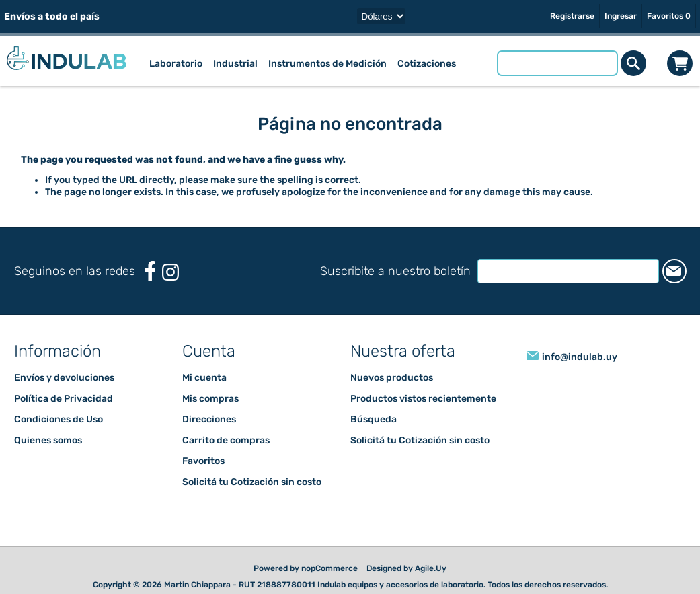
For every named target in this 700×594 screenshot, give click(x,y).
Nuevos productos (392, 378)
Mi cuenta (204, 378)
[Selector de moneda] (381, 16)
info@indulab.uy (580, 357)
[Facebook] (150, 271)
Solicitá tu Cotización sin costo (252, 482)
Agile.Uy (431, 568)
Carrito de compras (680, 63)
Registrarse (572, 16)
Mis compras (210, 399)
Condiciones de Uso (59, 419)
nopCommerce (329, 568)
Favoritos (203, 461)
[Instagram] (170, 272)
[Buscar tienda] (557, 63)
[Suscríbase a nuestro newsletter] (558, 271)
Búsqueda (374, 419)
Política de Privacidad (64, 399)
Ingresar (621, 16)
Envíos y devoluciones (64, 378)
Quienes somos (48, 440)
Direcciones (209, 419)
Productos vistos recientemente (423, 399)
